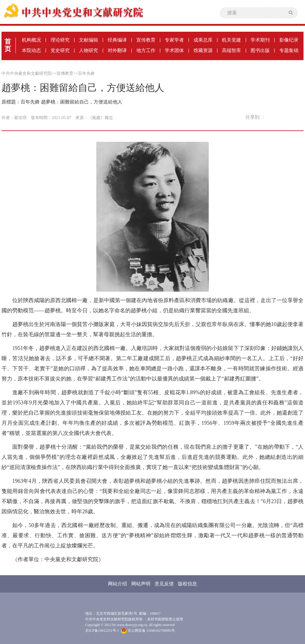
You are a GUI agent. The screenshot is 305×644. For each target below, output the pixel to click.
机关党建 (231, 40)
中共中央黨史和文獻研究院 (27, 73)
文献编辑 (89, 40)
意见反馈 (164, 584)
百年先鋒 (86, 73)
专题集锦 (289, 50)
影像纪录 (289, 40)
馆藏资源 (203, 50)
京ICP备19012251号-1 (102, 631)
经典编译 (117, 40)
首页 (8, 45)
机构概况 (31, 40)
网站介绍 (118, 584)
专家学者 (174, 40)
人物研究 (89, 50)
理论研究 (60, 40)
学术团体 (174, 50)
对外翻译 (117, 50)
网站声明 (141, 584)
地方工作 (146, 50)
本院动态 (31, 50)
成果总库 (203, 40)
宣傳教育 (65, 73)
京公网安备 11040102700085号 (148, 631)
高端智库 (231, 50)
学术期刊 (260, 40)
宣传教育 (146, 40)
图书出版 (260, 50)
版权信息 (187, 584)
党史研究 (60, 50)
